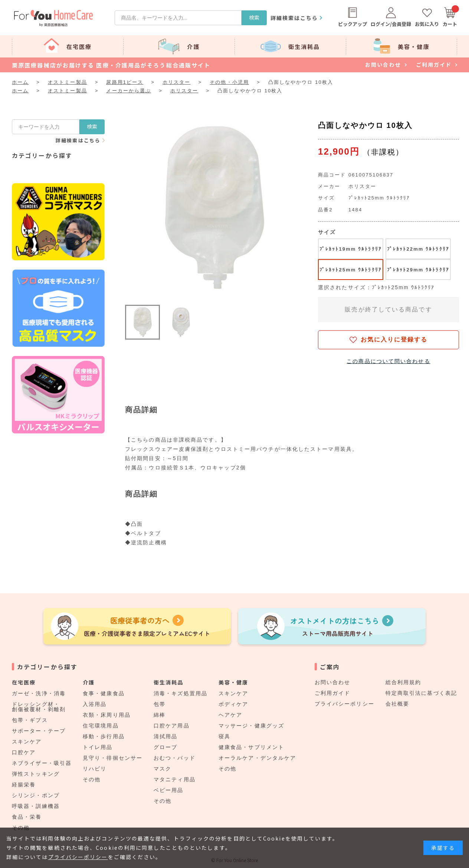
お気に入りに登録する (394, 339)
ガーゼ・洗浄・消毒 (39, 693)
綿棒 (160, 715)
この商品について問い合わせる (388, 361)
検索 (254, 17)
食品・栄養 (27, 817)
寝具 (224, 736)
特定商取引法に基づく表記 (421, 693)
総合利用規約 (404, 682)
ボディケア (234, 704)
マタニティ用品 (175, 779)
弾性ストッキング (36, 774)
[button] (142, 322)
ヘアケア (230, 715)
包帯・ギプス (30, 720)
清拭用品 (165, 736)
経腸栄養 (24, 785)
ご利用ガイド (333, 693)
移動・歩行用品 (104, 736)
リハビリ (95, 769)
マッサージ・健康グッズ (251, 726)
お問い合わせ (333, 682)
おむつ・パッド (175, 758)
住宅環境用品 (101, 726)
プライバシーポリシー (345, 704)
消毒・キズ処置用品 (181, 693)
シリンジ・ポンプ (36, 795)
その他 (92, 779)
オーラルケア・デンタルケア (257, 758)
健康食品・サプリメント (251, 747)
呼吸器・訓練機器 (36, 806)
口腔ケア (24, 752)
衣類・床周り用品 (107, 715)
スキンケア (27, 742)
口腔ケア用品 (172, 726)
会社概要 (397, 704)
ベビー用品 (169, 790)
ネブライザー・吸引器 (42, 763)
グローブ (165, 747)
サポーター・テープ (39, 731)
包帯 (160, 704)
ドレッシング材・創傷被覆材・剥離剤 (39, 707)
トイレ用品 (98, 747)
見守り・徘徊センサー (113, 758)
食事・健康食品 (104, 693)
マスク (163, 769)
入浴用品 (95, 704)
